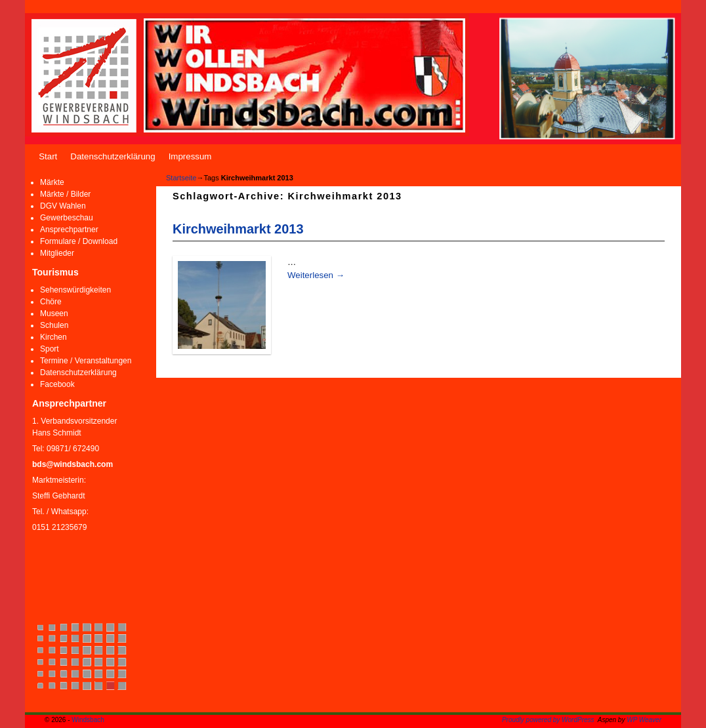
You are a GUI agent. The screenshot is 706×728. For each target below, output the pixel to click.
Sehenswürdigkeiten (75, 290)
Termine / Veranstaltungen (86, 361)
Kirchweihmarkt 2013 (238, 229)
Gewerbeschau (67, 218)
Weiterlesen (316, 275)
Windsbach (88, 720)
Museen (54, 313)
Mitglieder (57, 253)
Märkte (52, 182)
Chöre (51, 302)
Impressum (190, 156)
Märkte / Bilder (65, 194)
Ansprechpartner (69, 230)
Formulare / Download (79, 241)
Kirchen (53, 337)
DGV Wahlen (63, 206)
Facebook (57, 384)
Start (48, 156)
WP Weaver (644, 720)
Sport (50, 349)
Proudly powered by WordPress (548, 720)
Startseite (181, 178)
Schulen (54, 325)
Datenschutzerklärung (113, 156)
